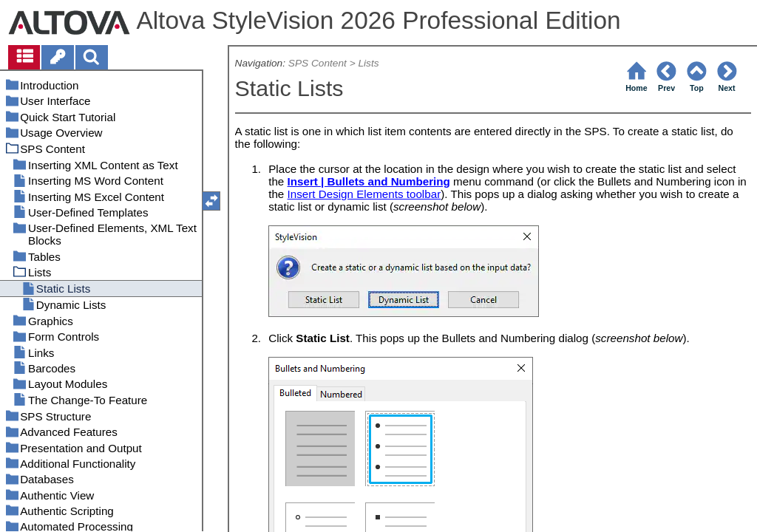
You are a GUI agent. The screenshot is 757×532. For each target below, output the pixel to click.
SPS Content (318, 63)
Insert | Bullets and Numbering (369, 181)
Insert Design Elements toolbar (364, 194)
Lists (368, 63)
